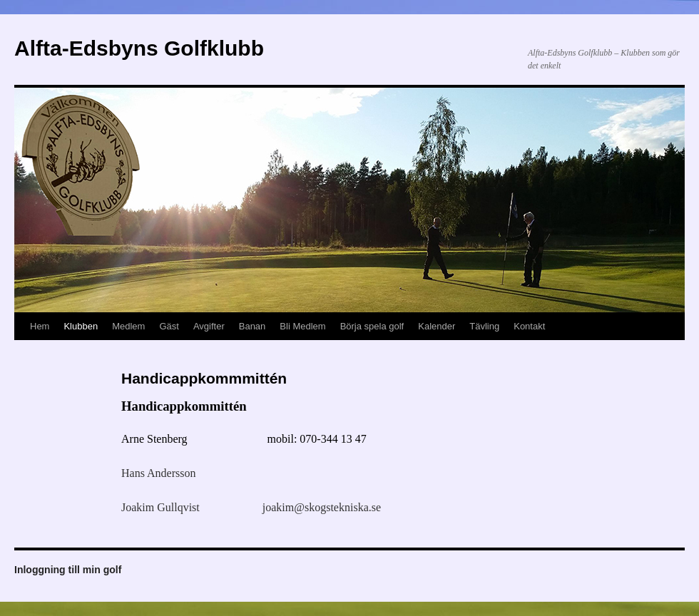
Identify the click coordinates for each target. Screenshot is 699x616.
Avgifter (209, 326)
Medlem (128, 326)
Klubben (81, 326)
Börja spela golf (372, 326)
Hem (40, 326)
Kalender (437, 326)
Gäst (169, 326)
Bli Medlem (302, 326)
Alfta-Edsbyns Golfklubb (139, 48)
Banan (252, 326)
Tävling (484, 326)
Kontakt (529, 326)
